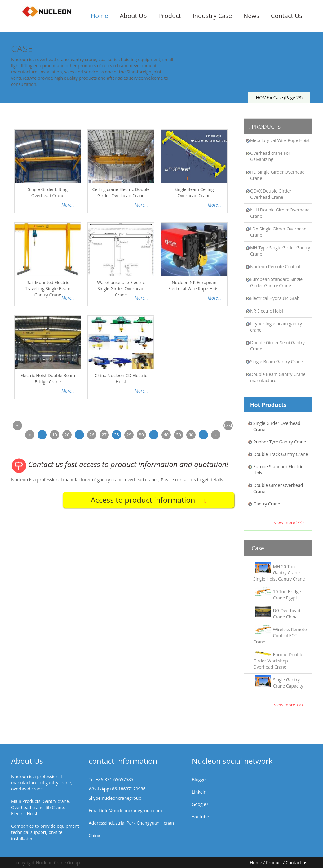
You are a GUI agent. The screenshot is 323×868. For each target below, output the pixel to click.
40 (166, 435)
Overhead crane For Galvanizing (270, 156)
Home (100, 16)
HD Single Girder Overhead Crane (277, 175)
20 (67, 435)
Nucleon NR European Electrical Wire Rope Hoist (194, 285)
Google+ (200, 804)
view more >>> (289, 522)
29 (129, 435)
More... (68, 205)
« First (17, 426)
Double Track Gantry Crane (281, 454)
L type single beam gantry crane (276, 327)
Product (170, 16)
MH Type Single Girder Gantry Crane (280, 251)
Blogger (200, 779)
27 (104, 435)
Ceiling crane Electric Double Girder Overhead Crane (121, 192)
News (251, 16)
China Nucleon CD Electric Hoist (121, 378)
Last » (228, 426)
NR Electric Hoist (267, 311)
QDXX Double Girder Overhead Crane (271, 194)
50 (179, 435)
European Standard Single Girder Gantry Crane (276, 282)
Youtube (200, 817)
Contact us (296, 863)
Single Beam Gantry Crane (277, 361)
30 (141, 435)
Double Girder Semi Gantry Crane (277, 346)
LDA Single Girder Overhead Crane (278, 232)
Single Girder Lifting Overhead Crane (48, 192)
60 (191, 435)
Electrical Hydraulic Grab (275, 298)
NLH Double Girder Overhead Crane (280, 213)
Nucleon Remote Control (275, 267)
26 (92, 435)
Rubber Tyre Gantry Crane (280, 442)
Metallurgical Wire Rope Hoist (280, 140)
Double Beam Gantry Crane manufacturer (278, 377)
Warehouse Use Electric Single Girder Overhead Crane (121, 289)
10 (55, 435)
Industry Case (212, 16)
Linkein (199, 792)
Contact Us (287, 16)
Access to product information (148, 500)
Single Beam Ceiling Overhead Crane (194, 192)
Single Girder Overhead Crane (277, 426)
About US (133, 16)
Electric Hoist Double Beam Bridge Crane (48, 378)
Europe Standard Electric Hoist (278, 470)
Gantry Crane (267, 504)
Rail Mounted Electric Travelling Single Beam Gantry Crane (48, 289)
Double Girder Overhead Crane (278, 488)
